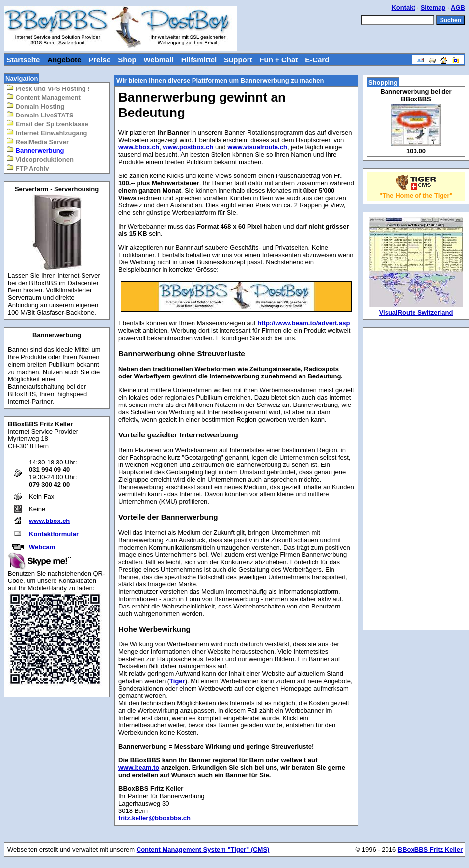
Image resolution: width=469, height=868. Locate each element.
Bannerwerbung (35, 150)
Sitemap (433, 8)
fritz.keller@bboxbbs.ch (154, 818)
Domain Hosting (35, 106)
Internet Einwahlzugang (47, 132)
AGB (458, 8)
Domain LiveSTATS (40, 115)
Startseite (23, 60)
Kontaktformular (54, 534)
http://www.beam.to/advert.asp (303, 323)
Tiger (177, 681)
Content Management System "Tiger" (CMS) (203, 850)
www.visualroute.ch (257, 147)
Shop (127, 60)
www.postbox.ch (188, 147)
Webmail (158, 60)
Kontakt (403, 8)
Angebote (64, 60)
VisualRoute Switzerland (416, 312)
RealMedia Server (38, 141)
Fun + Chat (278, 60)
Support (238, 60)
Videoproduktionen (40, 159)
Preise (99, 60)
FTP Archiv (28, 168)
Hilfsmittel (199, 60)
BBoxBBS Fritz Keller (430, 850)
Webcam (42, 547)
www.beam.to (139, 767)
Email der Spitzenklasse (47, 124)
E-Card (317, 60)
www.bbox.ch (49, 521)
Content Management (43, 97)
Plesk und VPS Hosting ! (48, 88)
